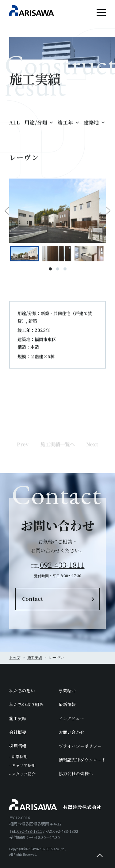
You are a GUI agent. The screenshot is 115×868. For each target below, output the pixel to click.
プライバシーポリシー (80, 746)
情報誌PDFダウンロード (82, 760)
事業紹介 (67, 690)
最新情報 (67, 704)
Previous (7, 214)
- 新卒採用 (18, 756)
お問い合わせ (71, 732)
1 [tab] (50, 272)
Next (108, 214)
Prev (23, 455)
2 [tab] (58, 272)
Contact (33, 599)
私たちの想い (22, 690)
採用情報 (18, 746)
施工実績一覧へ (58, 455)
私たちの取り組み (26, 704)
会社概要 (18, 732)
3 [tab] (65, 272)
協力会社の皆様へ (76, 773)
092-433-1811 (62, 565)
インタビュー (71, 718)
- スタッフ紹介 (22, 774)
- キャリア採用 (22, 765)
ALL (14, 125)
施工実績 (18, 718)
